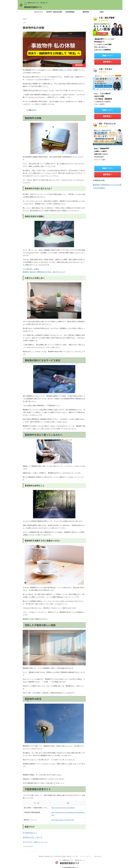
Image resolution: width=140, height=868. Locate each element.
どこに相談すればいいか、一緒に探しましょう (72, 858)
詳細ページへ (108, 55)
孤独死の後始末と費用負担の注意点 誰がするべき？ (41, 271)
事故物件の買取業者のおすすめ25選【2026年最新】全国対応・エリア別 (58, 854)
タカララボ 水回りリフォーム (33, 840)
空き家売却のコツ (29, 832)
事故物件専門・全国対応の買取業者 (54, 12)
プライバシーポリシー (86, 854)
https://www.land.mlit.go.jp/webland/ (63, 807)
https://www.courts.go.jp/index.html (63, 819)
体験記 (102, 12)
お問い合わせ (98, 854)
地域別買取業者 (70, 12)
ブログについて (38, 12)
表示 (34, 110)
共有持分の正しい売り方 (31, 836)
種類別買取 (86, 12)
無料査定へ (108, 61)
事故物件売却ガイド (33, 7)
